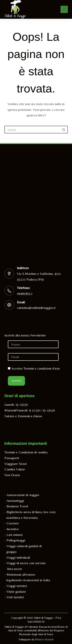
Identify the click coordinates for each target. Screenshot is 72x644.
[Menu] (64, 9)
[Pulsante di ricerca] (64, 130)
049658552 (25, 293)
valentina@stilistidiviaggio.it (36, 308)
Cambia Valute (15, 469)
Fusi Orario (12, 475)
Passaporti (12, 458)
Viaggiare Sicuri (16, 464)
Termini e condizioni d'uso (42, 368)
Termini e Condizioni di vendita (26, 452)
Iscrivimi (16, 381)
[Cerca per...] (32, 130)
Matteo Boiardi (44, 639)
